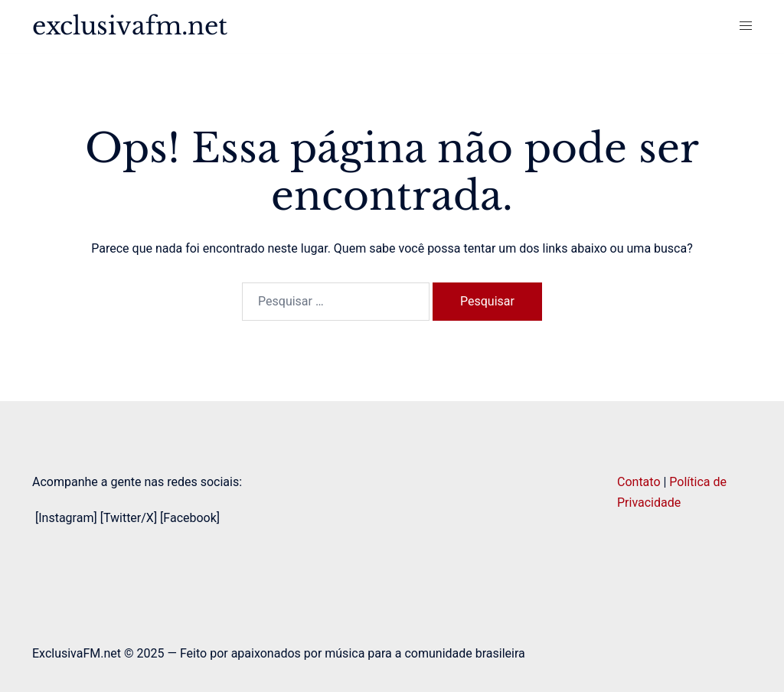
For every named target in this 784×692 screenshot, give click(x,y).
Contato (639, 482)
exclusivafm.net (130, 26)
